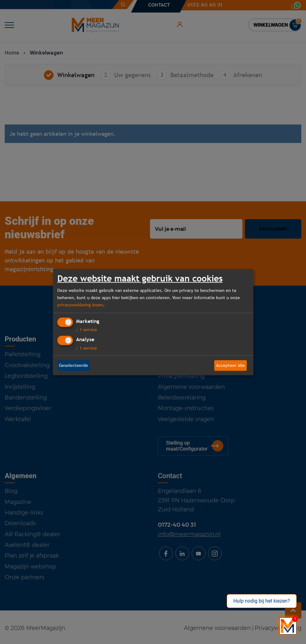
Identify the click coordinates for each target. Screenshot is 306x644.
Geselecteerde (73, 365)
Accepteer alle (231, 365)
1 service (87, 330)
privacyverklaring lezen (80, 305)
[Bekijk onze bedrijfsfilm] (288, 626)
